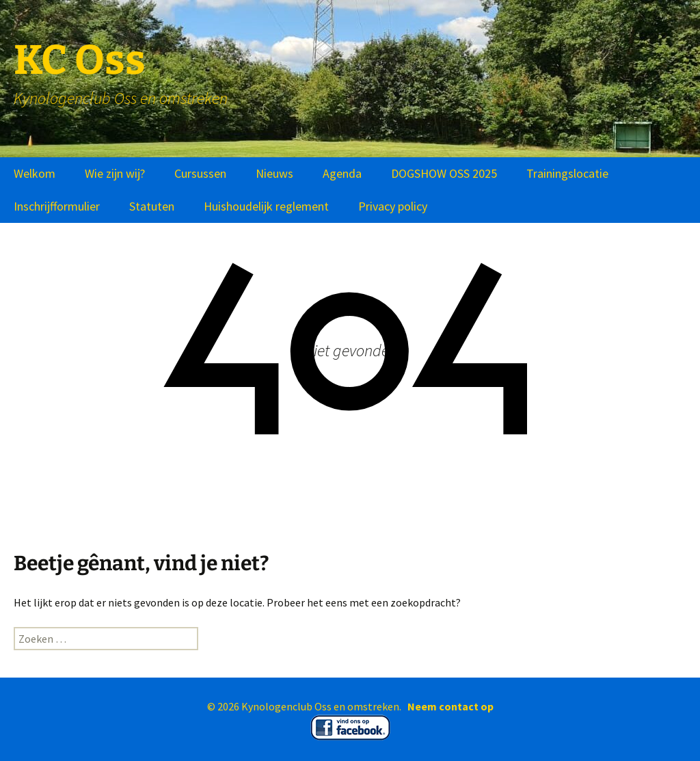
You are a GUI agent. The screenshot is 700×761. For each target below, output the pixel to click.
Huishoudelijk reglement (266, 206)
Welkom (35, 173)
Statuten (152, 206)
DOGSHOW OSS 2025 (444, 173)
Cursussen (200, 173)
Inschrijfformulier (57, 206)
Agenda (342, 173)
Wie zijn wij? (115, 173)
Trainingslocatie (567, 173)
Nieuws (274, 173)
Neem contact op (450, 706)
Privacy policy (393, 206)
